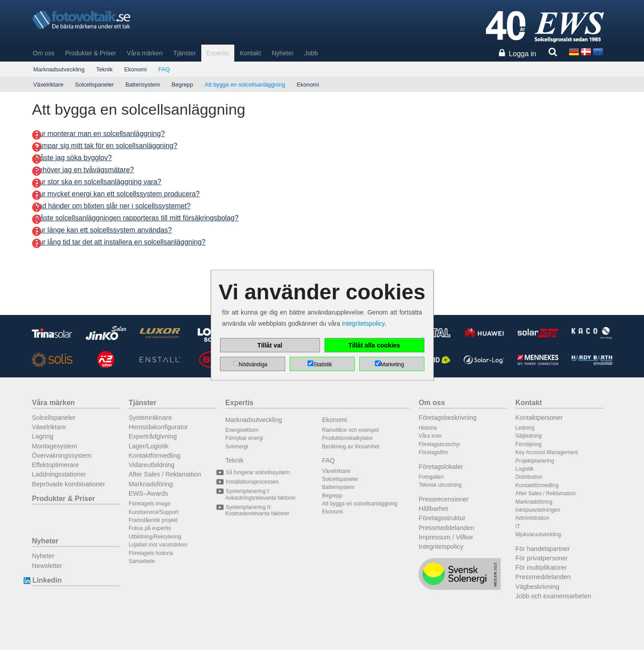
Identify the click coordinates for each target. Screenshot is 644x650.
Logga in (522, 54)
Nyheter (283, 53)
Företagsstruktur (442, 518)
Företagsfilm (433, 452)
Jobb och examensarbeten (553, 596)
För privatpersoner (542, 558)
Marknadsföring (151, 484)
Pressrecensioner (444, 499)
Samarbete (142, 561)
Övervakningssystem (62, 455)
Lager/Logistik (149, 446)
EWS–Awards (148, 493)
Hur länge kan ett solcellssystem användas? (103, 230)
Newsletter (47, 566)
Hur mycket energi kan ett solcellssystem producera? (117, 194)
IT (518, 526)
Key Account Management (547, 452)
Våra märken (145, 53)
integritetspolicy (363, 323)
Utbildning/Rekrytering (155, 537)
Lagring (43, 436)
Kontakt (250, 53)
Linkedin (47, 580)
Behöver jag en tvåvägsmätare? (84, 170)
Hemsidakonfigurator (158, 427)
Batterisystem (143, 85)
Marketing (393, 364)
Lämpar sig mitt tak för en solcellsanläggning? (106, 146)
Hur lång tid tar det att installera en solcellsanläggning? (120, 242)
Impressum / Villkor (446, 537)
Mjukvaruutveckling (538, 534)
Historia (428, 428)
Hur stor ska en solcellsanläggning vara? (98, 182)
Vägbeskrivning (537, 587)
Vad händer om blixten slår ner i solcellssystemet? (112, 206)
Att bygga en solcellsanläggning (245, 85)
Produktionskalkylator (348, 438)
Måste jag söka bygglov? (73, 158)
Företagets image (149, 504)
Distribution (529, 477)
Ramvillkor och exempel (351, 430)
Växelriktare (49, 85)
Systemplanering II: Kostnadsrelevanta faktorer (257, 510)
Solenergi (237, 447)
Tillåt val (270, 345)
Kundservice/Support (153, 512)
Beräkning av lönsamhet (351, 447)
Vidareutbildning (152, 465)
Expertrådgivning (153, 436)
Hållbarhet (433, 509)
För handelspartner (543, 549)
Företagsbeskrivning (448, 418)
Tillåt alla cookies (374, 345)
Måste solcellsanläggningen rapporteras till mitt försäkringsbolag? (137, 218)
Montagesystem (55, 446)
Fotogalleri (431, 477)
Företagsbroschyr (439, 444)
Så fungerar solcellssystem (258, 472)
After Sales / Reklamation (165, 474)
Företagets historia (151, 553)
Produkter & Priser (91, 53)
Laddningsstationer (59, 474)
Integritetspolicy (441, 546)
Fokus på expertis (150, 528)
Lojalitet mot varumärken (158, 545)
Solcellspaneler (94, 85)
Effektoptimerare (56, 465)
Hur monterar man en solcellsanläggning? (100, 134)
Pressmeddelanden (446, 528)
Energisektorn (242, 430)
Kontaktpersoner (539, 418)
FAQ (164, 69)
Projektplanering (535, 461)
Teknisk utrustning (440, 485)
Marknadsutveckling (59, 69)
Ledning (525, 428)
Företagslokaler (441, 467)
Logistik (525, 469)
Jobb (311, 53)
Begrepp (182, 85)
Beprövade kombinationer (69, 484)
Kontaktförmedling (154, 455)
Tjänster (185, 53)
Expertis (218, 53)
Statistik (323, 364)
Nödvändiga (253, 364)
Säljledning (529, 436)
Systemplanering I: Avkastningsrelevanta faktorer (261, 494)
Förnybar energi (244, 438)
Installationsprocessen (252, 482)
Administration (532, 518)
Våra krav (430, 436)
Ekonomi (135, 69)
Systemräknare (150, 418)
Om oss (44, 53)
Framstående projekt (153, 520)
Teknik (104, 69)
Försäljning (529, 444)
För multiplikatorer (541, 567)
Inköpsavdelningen (538, 510)
